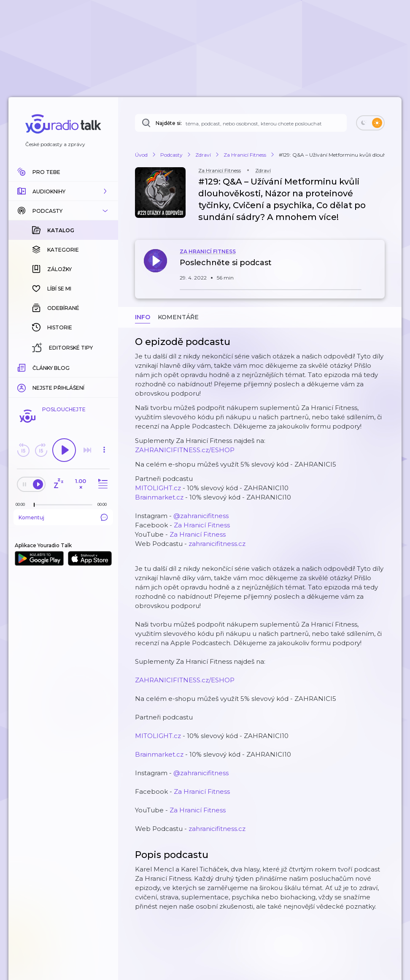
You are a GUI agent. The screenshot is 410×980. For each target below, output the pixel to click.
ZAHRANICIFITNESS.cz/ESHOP (185, 450)
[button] (63, 191)
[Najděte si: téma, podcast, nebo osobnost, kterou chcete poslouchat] (241, 123)
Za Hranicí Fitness (202, 525)
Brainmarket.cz (159, 497)
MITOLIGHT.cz (158, 488)
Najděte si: (169, 123)
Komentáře (178, 317)
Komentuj (63, 517)
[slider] (34, 505)
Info (143, 317)
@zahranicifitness (201, 516)
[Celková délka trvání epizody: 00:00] (104, 504)
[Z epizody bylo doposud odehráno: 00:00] (22, 504)
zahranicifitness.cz (217, 544)
